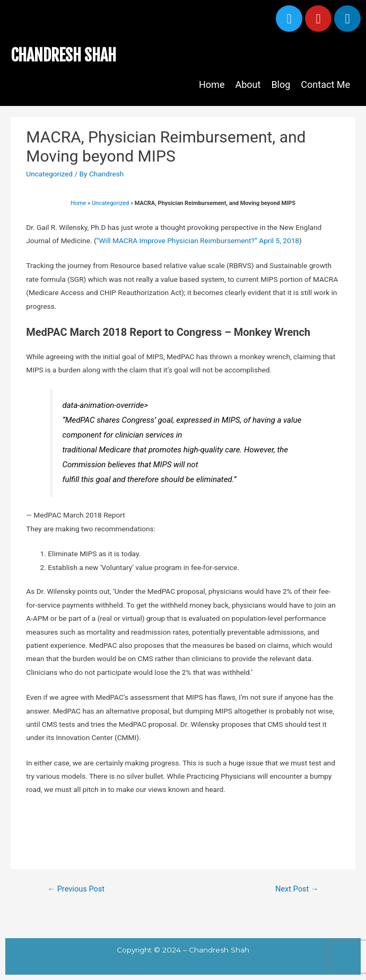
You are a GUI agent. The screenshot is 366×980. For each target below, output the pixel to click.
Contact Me (325, 84)
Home (212, 84)
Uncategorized (49, 174)
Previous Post (76, 889)
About (248, 84)
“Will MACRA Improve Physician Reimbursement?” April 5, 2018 (198, 240)
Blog (281, 84)
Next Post (297, 889)
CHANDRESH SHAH (63, 55)
